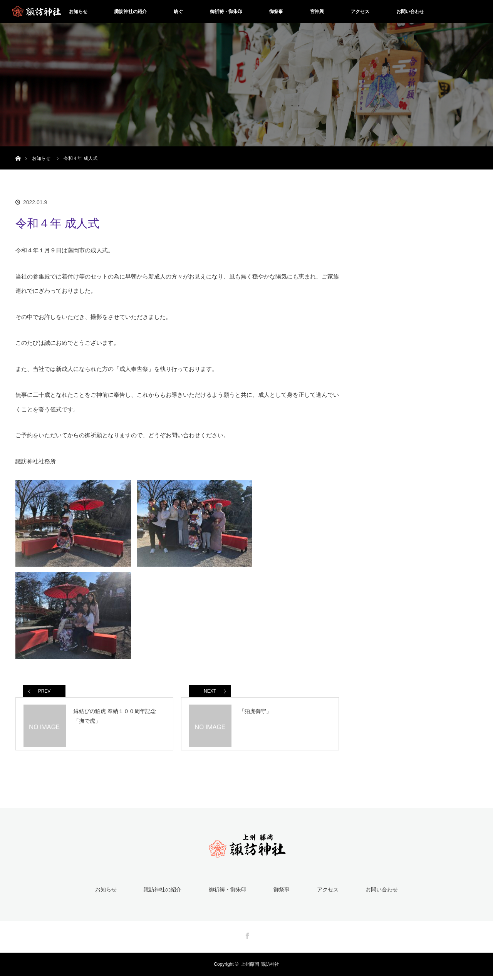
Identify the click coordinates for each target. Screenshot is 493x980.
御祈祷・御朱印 (226, 12)
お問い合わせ (410, 12)
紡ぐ (178, 12)
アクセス (360, 12)
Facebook (246, 939)
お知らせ (78, 12)
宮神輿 (317, 12)
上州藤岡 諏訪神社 (260, 968)
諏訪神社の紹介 (131, 12)
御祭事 (276, 12)
